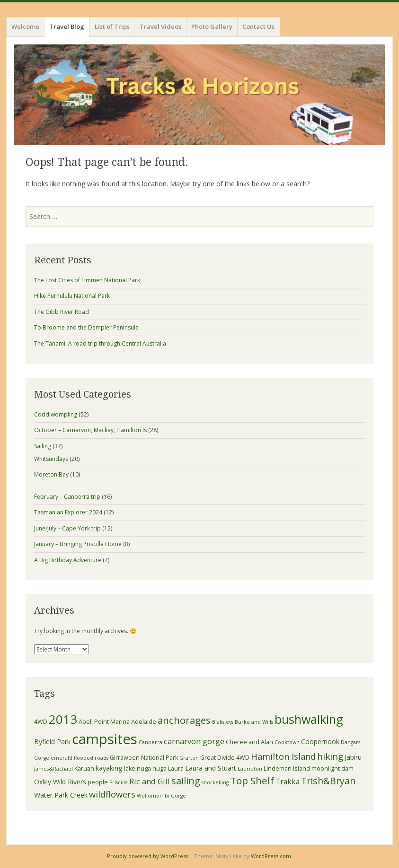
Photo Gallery (212, 26)
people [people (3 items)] (98, 782)
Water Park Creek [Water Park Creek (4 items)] (61, 795)
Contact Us (258, 26)
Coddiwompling (56, 414)
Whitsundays (51, 459)
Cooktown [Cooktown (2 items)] (287, 742)
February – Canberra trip (67, 497)
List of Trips (112, 26)
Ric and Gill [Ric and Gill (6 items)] (150, 781)
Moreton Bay (51, 474)
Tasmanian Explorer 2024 (68, 512)
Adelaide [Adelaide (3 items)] (144, 722)
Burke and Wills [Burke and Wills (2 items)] (254, 722)
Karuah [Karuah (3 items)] (84, 768)
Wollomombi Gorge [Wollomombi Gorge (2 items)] (161, 796)
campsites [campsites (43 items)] (105, 739)
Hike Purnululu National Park (72, 296)
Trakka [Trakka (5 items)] (288, 781)
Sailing (43, 446)
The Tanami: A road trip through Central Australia (100, 343)
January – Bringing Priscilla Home (78, 544)
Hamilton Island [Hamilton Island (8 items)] (283, 756)
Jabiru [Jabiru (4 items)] (353, 757)
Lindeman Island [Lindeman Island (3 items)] (287, 768)
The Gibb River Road (62, 312)
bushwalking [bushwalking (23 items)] (309, 719)
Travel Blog (67, 26)
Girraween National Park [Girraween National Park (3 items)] (144, 758)
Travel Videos (160, 26)
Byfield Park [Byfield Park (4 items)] (52, 742)
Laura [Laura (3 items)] (176, 768)
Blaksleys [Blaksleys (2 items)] (223, 722)
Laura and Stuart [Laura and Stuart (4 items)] (211, 768)
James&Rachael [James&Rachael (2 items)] (53, 769)
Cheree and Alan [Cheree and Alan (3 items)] (249, 742)
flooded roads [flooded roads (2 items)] (91, 758)
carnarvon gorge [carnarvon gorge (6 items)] (194, 741)
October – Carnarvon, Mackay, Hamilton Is (90, 430)
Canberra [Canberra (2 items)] (151, 742)
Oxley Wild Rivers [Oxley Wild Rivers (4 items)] (60, 782)
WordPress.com (271, 856)
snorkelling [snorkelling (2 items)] (215, 782)
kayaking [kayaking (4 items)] (109, 768)
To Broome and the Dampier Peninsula (86, 327)
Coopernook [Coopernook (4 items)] (320, 742)
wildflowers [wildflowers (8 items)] (112, 794)
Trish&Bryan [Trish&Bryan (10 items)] (328, 781)
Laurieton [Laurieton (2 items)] (250, 769)
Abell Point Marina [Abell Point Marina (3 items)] (104, 722)
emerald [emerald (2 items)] (62, 758)
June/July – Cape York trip (67, 528)
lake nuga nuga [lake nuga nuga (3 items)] (145, 768)
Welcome (25, 26)
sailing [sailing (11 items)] (186, 781)
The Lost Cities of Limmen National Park (87, 280)
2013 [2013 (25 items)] (63, 719)
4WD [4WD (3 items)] (41, 722)
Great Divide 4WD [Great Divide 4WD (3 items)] (225, 758)
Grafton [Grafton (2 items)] (189, 758)
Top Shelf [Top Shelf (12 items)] (252, 781)
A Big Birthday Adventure (68, 560)
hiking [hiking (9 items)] (330, 756)
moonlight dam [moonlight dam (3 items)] (332, 768)
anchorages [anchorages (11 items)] (184, 720)
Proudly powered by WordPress (147, 856)
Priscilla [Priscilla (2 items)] (119, 782)
